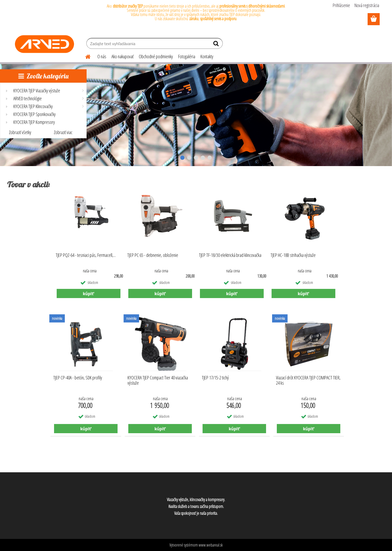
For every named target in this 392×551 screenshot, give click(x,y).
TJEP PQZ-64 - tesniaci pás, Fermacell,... (86, 255)
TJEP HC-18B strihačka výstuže (293, 255)
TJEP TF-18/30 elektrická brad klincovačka (230, 255)
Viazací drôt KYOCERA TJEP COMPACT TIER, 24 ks (308, 380)
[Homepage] (85, 56)
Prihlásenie (341, 5)
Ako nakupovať (123, 56)
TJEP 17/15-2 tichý (215, 378)
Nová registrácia (367, 5)
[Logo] (44, 44)
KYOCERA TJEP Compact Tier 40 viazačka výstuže (158, 380)
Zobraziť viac (63, 132)
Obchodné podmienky (156, 56)
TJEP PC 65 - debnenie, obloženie (153, 255)
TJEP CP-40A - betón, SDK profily (78, 378)
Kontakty (207, 56)
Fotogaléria (187, 56)
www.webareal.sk (211, 545)
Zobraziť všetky (20, 132)
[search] (217, 45)
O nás (102, 56)
